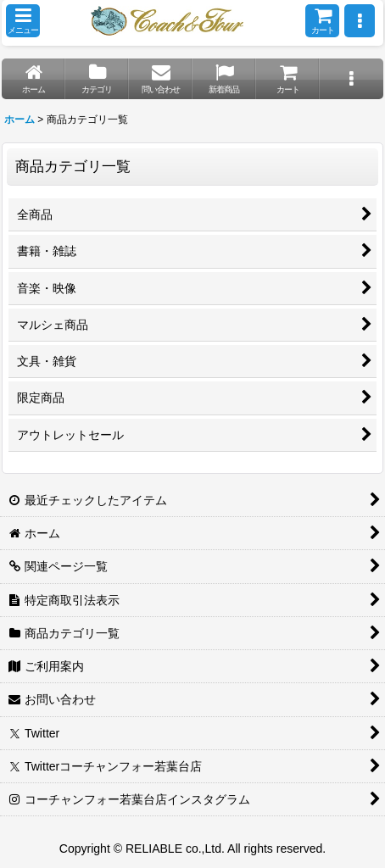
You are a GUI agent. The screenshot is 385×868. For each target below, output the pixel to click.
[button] (23, 21)
